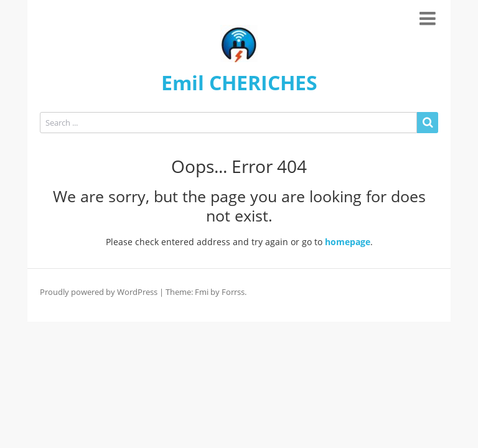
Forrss (233, 292)
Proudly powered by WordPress (99, 292)
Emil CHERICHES (239, 82)
